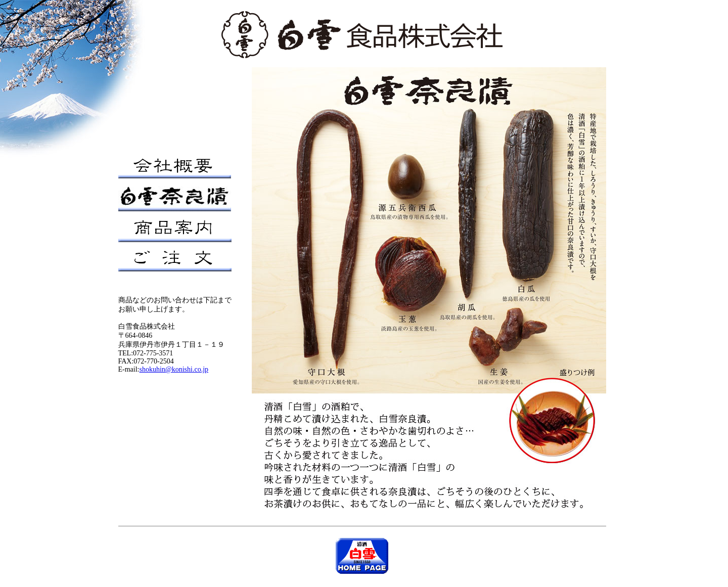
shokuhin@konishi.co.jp (174, 369)
